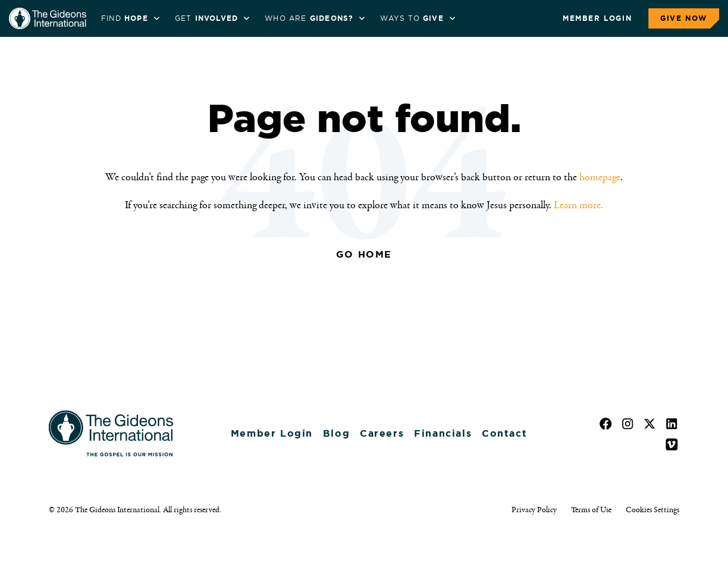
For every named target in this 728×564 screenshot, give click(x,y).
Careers (382, 433)
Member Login (597, 18)
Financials (443, 433)
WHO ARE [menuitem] (309, 18)
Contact (504, 433)
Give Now (684, 18)
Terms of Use (591, 510)
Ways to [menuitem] (412, 18)
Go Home (364, 254)
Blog (336, 433)
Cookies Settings (652, 510)
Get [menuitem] (206, 18)
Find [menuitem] (125, 18)
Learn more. (578, 205)
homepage (600, 177)
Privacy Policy (534, 510)
